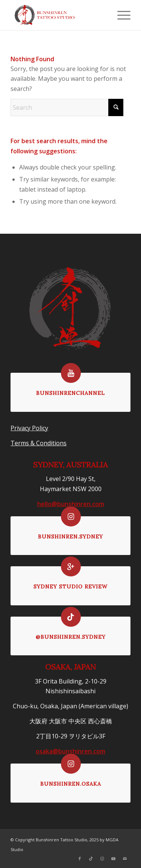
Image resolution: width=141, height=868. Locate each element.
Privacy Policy (29, 428)
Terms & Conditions (39, 443)
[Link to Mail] (125, 859)
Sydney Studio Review (70, 587)
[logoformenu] (58, 15)
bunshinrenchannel (70, 393)
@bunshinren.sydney (71, 637)
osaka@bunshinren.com (70, 751)
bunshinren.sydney (70, 537)
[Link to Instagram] (102, 859)
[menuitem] (120, 15)
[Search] (67, 107)
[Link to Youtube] (114, 859)
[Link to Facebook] (80, 859)
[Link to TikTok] (91, 859)
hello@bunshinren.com (71, 504)
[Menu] (120, 15)
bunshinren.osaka (71, 784)
